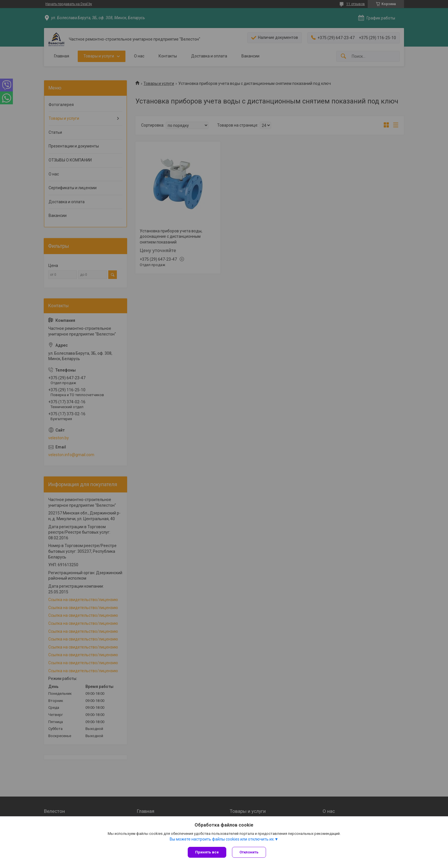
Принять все (207, 852)
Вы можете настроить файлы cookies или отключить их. (222, 839)
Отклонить (249, 852)
